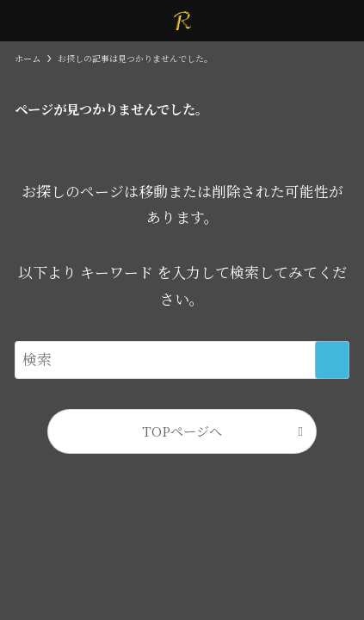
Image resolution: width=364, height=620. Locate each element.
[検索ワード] (182, 360)
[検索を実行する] (332, 360)
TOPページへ (182, 431)
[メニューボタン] (21, 21)
